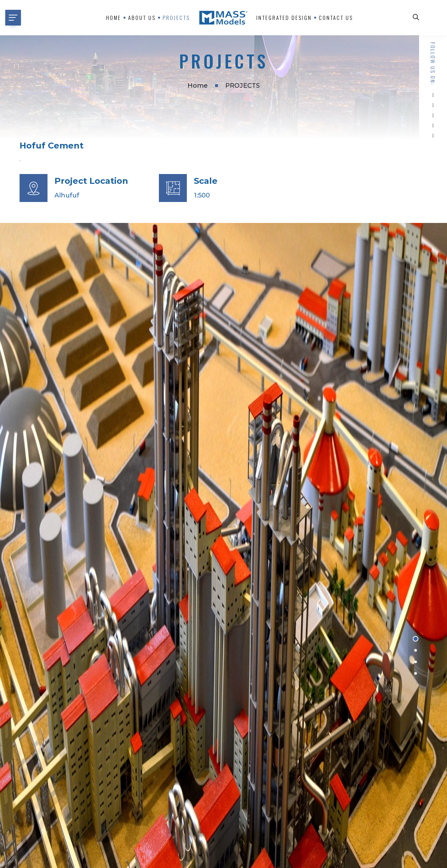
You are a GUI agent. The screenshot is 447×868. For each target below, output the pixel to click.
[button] (416, 639)
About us (142, 17)
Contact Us (336, 17)
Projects (176, 17)
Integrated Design (284, 17)
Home (114, 17)
